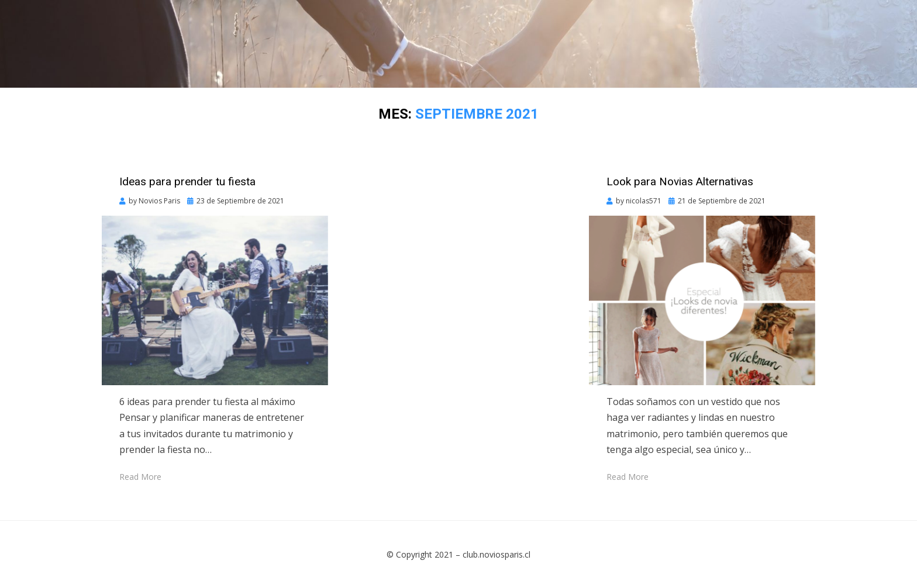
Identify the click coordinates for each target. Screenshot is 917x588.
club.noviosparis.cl (497, 554)
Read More (140, 477)
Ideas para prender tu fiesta (187, 181)
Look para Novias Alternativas (680, 181)
